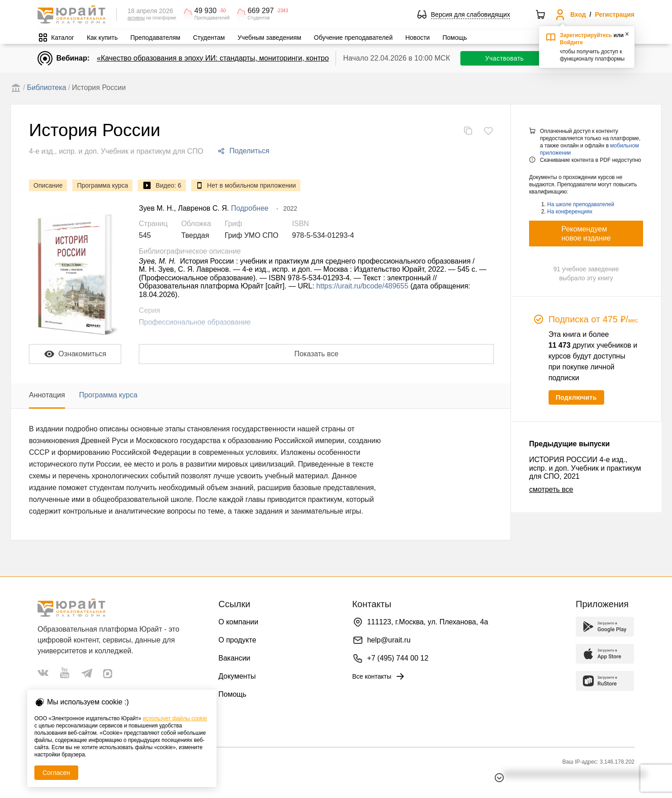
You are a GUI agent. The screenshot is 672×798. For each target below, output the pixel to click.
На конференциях (570, 212)
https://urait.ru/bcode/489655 (362, 286)
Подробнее (250, 208)
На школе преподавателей (581, 204)
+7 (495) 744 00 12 (398, 658)
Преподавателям (155, 38)
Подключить (576, 397)
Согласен (56, 773)
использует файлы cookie (175, 718)
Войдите (571, 42)
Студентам (209, 38)
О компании (238, 622)
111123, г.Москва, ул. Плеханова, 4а (428, 622)
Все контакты (379, 676)
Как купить (102, 38)
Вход (578, 14)
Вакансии (234, 658)
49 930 (206, 11)
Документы (237, 676)
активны (136, 18)
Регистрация (615, 14)
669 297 (261, 11)
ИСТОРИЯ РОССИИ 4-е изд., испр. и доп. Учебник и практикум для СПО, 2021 (585, 468)
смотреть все (551, 489)
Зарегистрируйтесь (586, 35)
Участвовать (504, 58)
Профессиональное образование (195, 322)
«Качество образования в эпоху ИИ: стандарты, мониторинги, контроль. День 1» (232, 58)
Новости (417, 38)
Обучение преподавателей (353, 38)
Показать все (317, 354)
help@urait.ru (389, 640)
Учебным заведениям (269, 38)
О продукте (237, 640)
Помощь (454, 38)
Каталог (63, 38)
